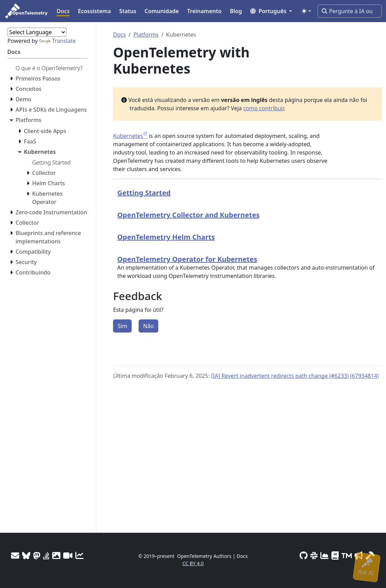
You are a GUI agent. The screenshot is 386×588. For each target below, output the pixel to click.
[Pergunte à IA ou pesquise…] (350, 11)
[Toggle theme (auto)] (306, 11)
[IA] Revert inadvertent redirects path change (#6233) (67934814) (295, 376)
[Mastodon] (37, 556)
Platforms (146, 35)
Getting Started (144, 193)
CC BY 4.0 (193, 563)
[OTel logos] (56, 556)
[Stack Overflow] (46, 556)
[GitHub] (304, 556)
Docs (119, 35)
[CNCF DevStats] (324, 556)
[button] (271, 11)
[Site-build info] (370, 556)
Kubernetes (128, 136)
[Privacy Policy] (335, 556)
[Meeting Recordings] (68, 556)
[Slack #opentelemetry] (314, 556)
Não (148, 326)
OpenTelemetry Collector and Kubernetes (188, 215)
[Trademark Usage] (347, 556)
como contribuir (264, 108)
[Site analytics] (79, 556)
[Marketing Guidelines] (359, 556)
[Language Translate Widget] (37, 32)
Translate (57, 41)
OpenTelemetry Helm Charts (166, 237)
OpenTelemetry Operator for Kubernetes (187, 259)
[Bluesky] (26, 556)
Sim (122, 326)
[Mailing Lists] (15, 556)
